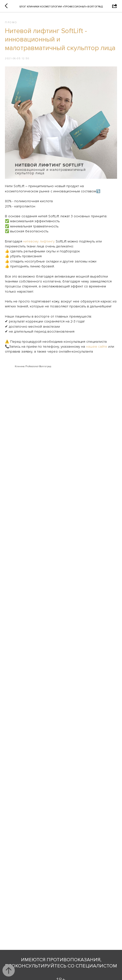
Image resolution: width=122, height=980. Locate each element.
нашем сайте (97, 347)
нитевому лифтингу (39, 241)
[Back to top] (9, 970)
